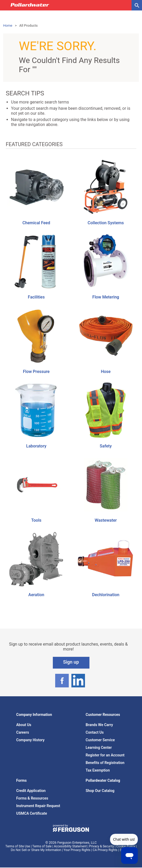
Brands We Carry (100, 725)
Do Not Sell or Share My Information (36, 850)
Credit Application (31, 791)
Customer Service (100, 740)
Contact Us (95, 732)
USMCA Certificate (32, 813)
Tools (36, 520)
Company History (30, 740)
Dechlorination (106, 595)
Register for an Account (105, 755)
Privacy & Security (101, 846)
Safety (106, 446)
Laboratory (36, 446)
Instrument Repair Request (38, 806)
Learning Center (99, 748)
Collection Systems (106, 223)
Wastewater (106, 520)
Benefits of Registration (105, 763)
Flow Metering (106, 297)
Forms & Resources (32, 798)
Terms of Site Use (18, 846)
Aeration (36, 595)
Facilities (36, 297)
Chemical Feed (36, 223)
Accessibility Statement (70, 846)
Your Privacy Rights (77, 850)
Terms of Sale (42, 846)
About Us (24, 725)
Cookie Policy (126, 846)
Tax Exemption (98, 770)
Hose (106, 372)
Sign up (71, 662)
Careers (23, 732)
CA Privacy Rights (105, 850)
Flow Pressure (36, 372)
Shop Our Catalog (100, 791)
